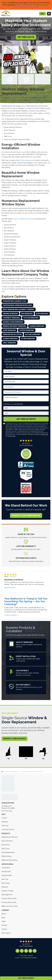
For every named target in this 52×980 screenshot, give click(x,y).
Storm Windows (28, 339)
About (4, 914)
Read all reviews (10, 588)
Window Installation (12, 334)
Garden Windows (37, 326)
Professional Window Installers (17, 305)
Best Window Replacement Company (19, 309)
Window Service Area (9, 898)
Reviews (4, 925)
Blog (3, 918)
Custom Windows (31, 318)
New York (5, 879)
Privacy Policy (12, 436)
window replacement (27, 160)
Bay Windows (27, 314)
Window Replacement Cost (15, 301)
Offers (4, 921)
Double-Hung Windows (13, 322)
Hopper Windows (27, 330)
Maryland (5, 887)
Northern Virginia (7, 891)
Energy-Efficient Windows (15, 326)
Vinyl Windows (9, 343)
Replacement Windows (10, 837)
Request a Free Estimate (15, 739)
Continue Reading (11, 615)
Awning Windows (10, 314)
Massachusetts (7, 875)
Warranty (5, 822)
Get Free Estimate (26, 978)
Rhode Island (6, 872)
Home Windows (9, 330)
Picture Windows (33, 334)
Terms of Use (44, 434)
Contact (4, 818)
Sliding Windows (10, 339)
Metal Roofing (6, 856)
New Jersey (6, 883)
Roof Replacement (8, 852)
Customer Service (8, 829)
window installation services (23, 219)
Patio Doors (6, 849)
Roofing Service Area (9, 902)
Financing (5, 826)
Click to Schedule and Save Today (26, 7)
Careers (4, 929)
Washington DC (7, 895)
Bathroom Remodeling (10, 860)
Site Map (30, 956)
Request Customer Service (26, 515)
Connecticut (6, 868)
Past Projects (6, 933)
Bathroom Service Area (10, 906)
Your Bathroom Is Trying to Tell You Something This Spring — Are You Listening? (26, 601)
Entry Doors (6, 845)
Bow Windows (42, 314)
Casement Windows (11, 318)
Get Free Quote (26, 37)
